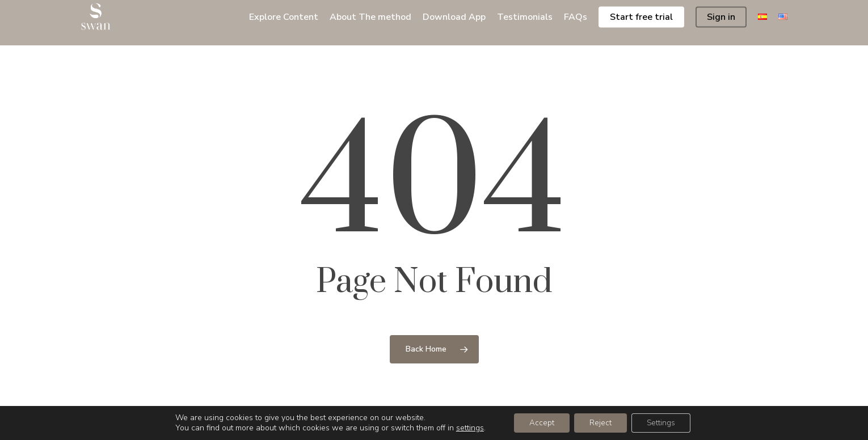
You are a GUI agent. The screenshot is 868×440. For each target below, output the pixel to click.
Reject (600, 422)
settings (465, 428)
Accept (538, 422)
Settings (664, 422)
